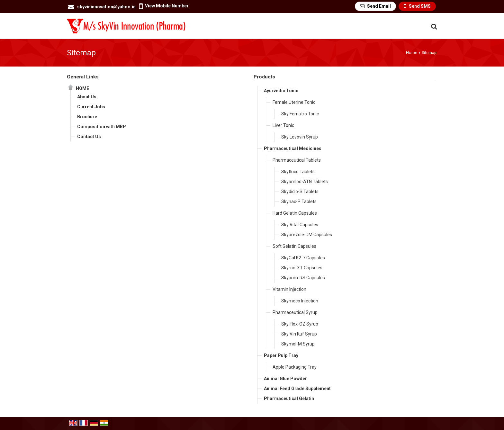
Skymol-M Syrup (298, 344)
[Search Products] (433, 27)
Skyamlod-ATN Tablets (305, 182)
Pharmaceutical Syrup (295, 312)
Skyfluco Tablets (298, 172)
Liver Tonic (283, 125)
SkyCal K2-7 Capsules (303, 258)
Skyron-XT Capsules (302, 268)
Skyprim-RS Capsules (303, 278)
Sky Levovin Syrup (300, 137)
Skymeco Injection (300, 301)
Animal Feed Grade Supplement (297, 389)
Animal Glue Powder (285, 379)
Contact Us (89, 137)
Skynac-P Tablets (299, 202)
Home (412, 53)
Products (264, 77)
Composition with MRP (102, 127)
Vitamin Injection (289, 289)
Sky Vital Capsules (300, 225)
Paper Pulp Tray (281, 355)
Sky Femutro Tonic (300, 114)
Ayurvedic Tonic (281, 91)
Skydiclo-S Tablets (300, 192)
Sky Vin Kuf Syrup (299, 334)
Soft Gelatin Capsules (294, 246)
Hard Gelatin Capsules (295, 213)
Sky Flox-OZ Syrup (300, 324)
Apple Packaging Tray (295, 367)
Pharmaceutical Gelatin (289, 399)
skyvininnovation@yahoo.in (106, 7)
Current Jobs (91, 107)
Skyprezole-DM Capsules (307, 235)
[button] (167, 6)
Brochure (87, 117)
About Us (87, 97)
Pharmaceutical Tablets (297, 160)
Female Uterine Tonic (294, 102)
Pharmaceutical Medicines (293, 148)
